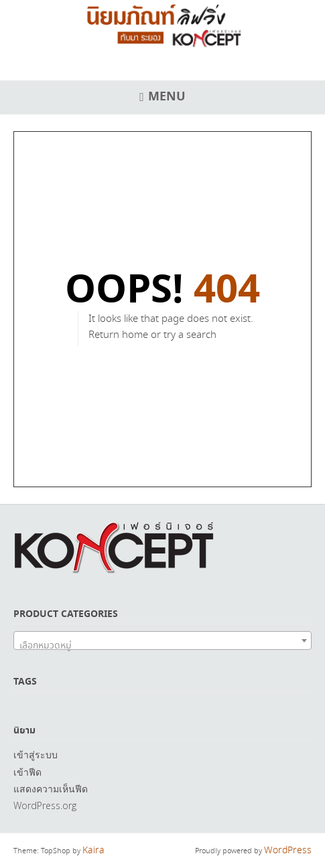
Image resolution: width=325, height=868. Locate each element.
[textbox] (162, 646)
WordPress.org (45, 805)
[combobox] (162, 640)
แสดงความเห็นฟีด (51, 789)
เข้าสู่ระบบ (36, 755)
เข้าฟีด (27, 772)
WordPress (288, 851)
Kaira (93, 851)
